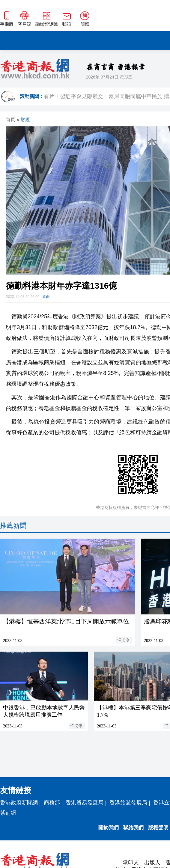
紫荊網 (8, 813)
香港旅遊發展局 (128, 803)
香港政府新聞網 (19, 803)
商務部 (52, 803)
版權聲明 (158, 828)
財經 (25, 120)
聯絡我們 (133, 828)
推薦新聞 (13, 526)
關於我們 (109, 828)
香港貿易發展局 (85, 803)
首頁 (10, 120)
